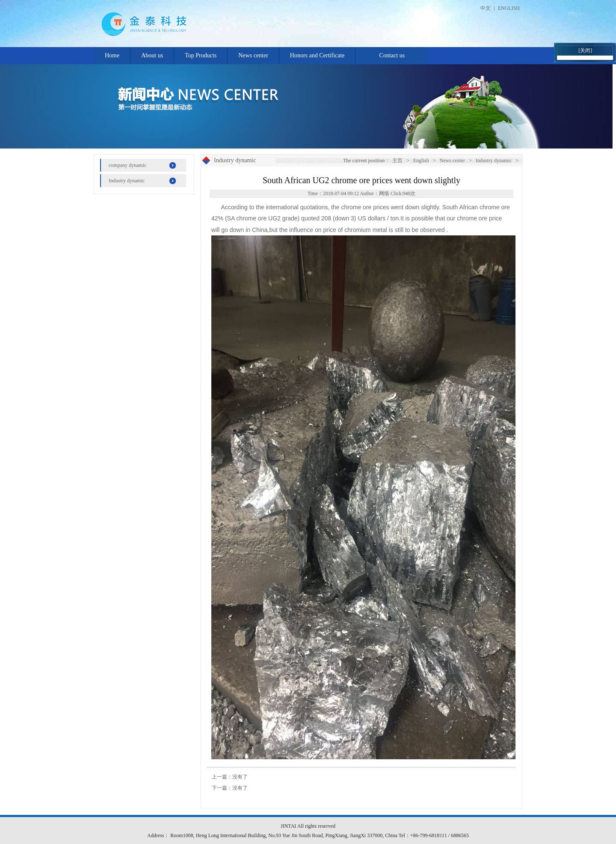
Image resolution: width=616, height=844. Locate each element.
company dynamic (127, 165)
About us (152, 55)
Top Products (201, 55)
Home (112, 55)
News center (253, 55)
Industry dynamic (127, 181)
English (421, 160)
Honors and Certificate (317, 55)
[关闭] (585, 51)
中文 (486, 8)
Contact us (392, 55)
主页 (397, 160)
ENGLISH (509, 8)
